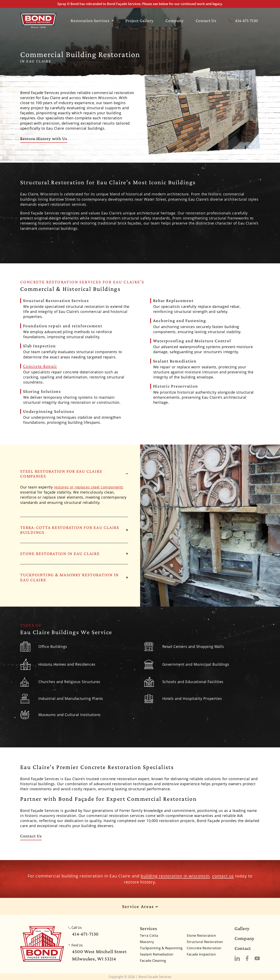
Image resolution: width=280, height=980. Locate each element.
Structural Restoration (205, 942)
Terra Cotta (149, 936)
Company (175, 21)
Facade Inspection (201, 954)
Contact (243, 948)
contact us (223, 876)
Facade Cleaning (153, 961)
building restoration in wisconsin (175, 876)
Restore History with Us (44, 138)
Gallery (242, 928)
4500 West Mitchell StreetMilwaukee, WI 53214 (99, 955)
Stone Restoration (201, 936)
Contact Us (206, 21)
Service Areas (140, 906)
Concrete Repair (40, 366)
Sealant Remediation (157, 954)
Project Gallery (139, 21)
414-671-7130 (243, 21)
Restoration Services (92, 21)
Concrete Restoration (204, 948)
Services (148, 928)
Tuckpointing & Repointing (161, 948)
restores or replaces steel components (89, 487)
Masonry (147, 942)
